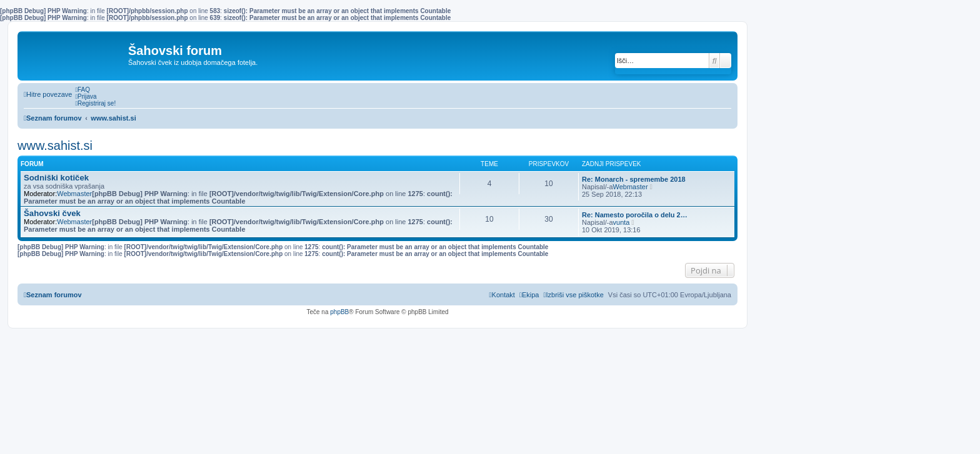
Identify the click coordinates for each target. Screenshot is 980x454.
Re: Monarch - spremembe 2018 (634, 179)
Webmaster (74, 194)
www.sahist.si (55, 146)
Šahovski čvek (52, 213)
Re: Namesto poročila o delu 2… (635, 215)
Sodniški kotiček (56, 178)
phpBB (339, 312)
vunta (622, 222)
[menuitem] (82, 90)
